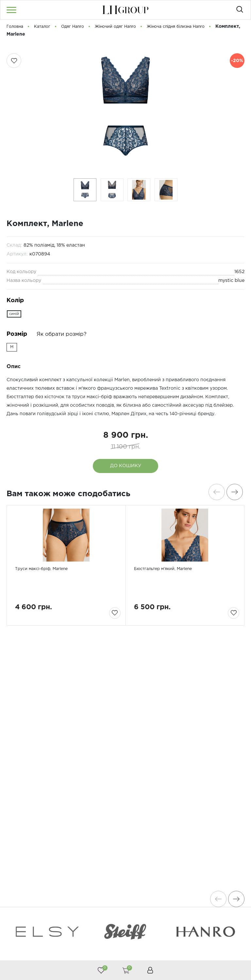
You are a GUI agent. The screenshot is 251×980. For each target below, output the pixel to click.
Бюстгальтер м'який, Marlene (172, 597)
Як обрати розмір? (62, 334)
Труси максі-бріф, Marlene (50, 597)
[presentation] (213, 492)
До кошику (126, 466)
